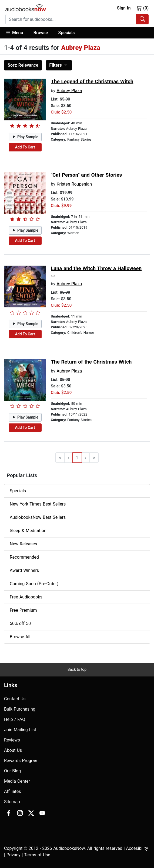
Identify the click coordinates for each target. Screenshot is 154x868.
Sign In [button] (124, 8)
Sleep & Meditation (28, 531)
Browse (41, 33)
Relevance (23, 65)
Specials (67, 33)
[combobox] (77, 19)
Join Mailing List (20, 730)
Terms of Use (37, 855)
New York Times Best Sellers (38, 504)
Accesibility (137, 848)
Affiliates (13, 791)
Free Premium (23, 610)
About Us (13, 750)
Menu (14, 33)
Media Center (17, 781)
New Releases (23, 544)
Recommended (24, 557)
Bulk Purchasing (20, 709)
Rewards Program (21, 761)
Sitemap (12, 802)
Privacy (14, 855)
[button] (17, 33)
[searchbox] (71, 19)
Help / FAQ (15, 719)
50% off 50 (20, 624)
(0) (143, 8)
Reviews (12, 740)
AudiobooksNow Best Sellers (38, 517)
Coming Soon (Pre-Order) (34, 584)
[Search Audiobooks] (142, 19)
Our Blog (12, 771)
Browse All (20, 637)
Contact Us (15, 699)
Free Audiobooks (26, 597)
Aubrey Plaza (69, 91)
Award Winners (24, 570)
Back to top (77, 669)
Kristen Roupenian (74, 184)
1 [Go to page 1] (77, 457)
